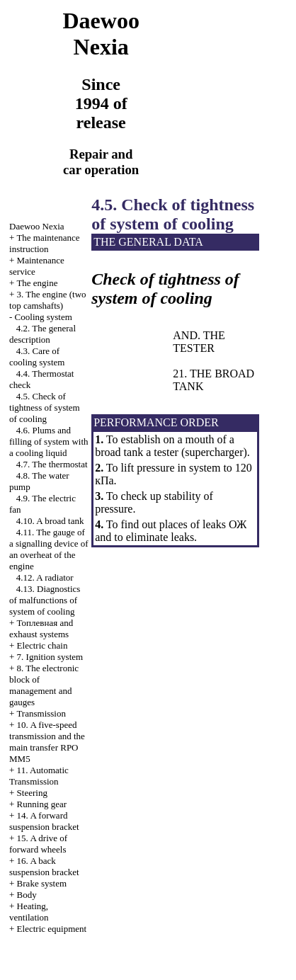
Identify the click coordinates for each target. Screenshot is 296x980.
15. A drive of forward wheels (38, 844)
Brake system (42, 883)
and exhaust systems (41, 628)
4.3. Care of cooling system (37, 357)
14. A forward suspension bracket (44, 821)
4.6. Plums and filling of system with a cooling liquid (49, 441)
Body (27, 895)
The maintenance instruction (45, 243)
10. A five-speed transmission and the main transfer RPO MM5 (47, 742)
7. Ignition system (50, 657)
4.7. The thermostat (52, 464)
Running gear (42, 804)
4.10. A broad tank (50, 521)
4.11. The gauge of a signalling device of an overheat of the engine (49, 549)
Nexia (37, 226)
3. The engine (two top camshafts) (48, 300)
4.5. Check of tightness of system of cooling (45, 408)
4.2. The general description (42, 334)
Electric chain (42, 645)
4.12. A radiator (45, 577)
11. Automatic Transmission (39, 776)
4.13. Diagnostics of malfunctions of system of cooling (45, 600)
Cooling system (44, 317)
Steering (32, 793)
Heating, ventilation (29, 912)
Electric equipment (52, 929)
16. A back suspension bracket (44, 866)
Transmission (41, 713)
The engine (37, 283)
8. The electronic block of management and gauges (44, 685)
